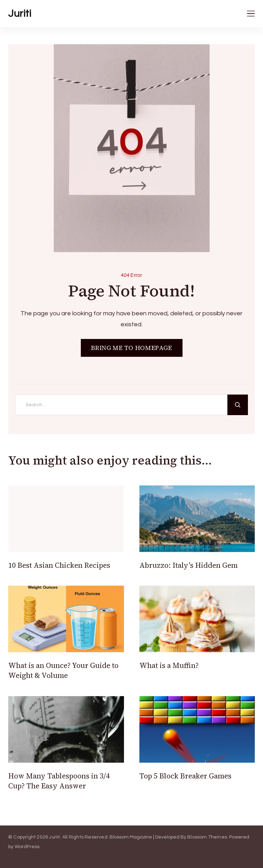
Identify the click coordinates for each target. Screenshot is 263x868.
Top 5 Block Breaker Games (186, 776)
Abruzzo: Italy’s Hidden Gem (189, 565)
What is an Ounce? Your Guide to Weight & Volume (63, 670)
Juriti (20, 14)
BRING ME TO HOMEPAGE (132, 348)
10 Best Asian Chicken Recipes (59, 565)
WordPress (27, 847)
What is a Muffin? (169, 665)
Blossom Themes (207, 837)
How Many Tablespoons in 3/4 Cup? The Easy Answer (59, 781)
